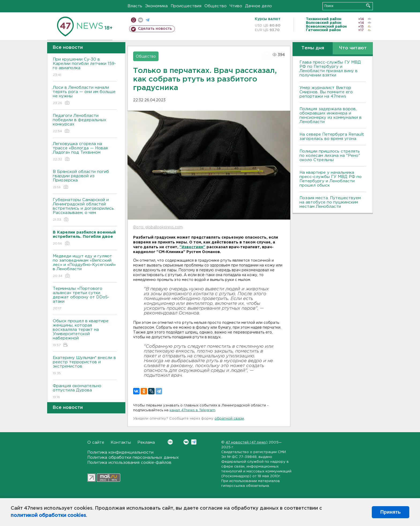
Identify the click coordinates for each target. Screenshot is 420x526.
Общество (215, 6)
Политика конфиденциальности (120, 452)
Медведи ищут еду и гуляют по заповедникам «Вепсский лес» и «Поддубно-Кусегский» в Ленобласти (85, 266)
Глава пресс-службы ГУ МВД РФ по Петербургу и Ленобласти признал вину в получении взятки (330, 69)
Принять (391, 512)
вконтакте (140, 20)
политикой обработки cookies (48, 516)
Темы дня (313, 48)
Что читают (353, 48)
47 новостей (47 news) (247, 442)
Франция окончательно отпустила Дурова (85, 392)
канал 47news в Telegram (192, 410)
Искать (368, 5)
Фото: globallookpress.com (158, 227)
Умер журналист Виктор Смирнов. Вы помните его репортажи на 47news (326, 92)
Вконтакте (170, 442)
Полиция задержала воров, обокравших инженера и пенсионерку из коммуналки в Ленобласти (331, 115)
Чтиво (236, 6)
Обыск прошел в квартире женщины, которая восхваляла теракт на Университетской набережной (85, 333)
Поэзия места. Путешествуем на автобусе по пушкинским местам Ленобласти (330, 202)
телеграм (147, 20)
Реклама (146, 442)
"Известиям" (192, 247)
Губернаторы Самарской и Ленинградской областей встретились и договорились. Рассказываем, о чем (85, 210)
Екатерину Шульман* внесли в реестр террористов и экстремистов (85, 366)
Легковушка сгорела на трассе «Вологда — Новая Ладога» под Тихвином (85, 152)
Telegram (194, 442)
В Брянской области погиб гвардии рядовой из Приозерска (85, 180)
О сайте (96, 442)
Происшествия (186, 6)
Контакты (121, 442)
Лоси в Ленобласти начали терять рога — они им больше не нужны (85, 96)
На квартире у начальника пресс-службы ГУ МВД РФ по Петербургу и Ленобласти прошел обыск (331, 179)
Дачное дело (258, 6)
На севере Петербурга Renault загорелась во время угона (332, 137)
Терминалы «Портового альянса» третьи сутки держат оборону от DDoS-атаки (85, 299)
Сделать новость (155, 29)
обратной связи (229, 419)
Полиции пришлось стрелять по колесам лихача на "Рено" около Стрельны (330, 156)
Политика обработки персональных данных (133, 458)
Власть (135, 6)
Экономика (156, 6)
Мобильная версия (134, 20)
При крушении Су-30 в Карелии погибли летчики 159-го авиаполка (85, 67)
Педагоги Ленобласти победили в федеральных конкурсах (85, 124)
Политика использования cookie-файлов (129, 463)
